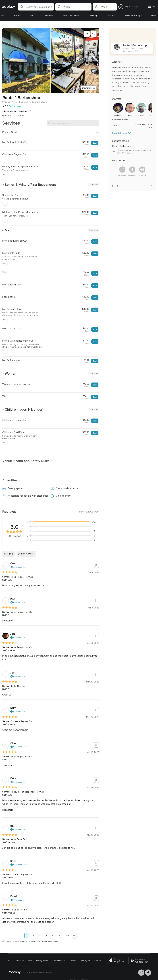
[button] (36, 7)
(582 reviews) (15, 106)
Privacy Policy (42, 961)
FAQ (30, 961)
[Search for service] (73, 123)
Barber (10, 941)
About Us (20, 961)
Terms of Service (58, 961)
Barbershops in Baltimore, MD (28, 941)
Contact (98, 961)
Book (95, 143)
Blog (10, 961)
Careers (73, 961)
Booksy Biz (85, 961)
